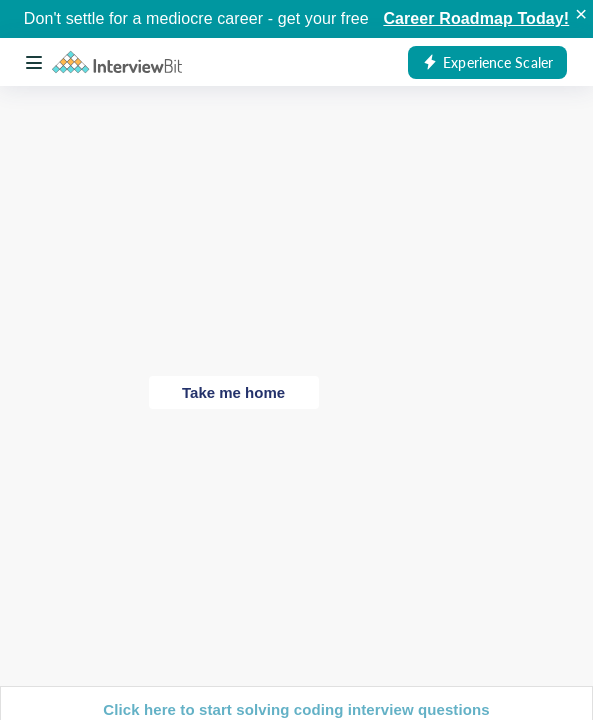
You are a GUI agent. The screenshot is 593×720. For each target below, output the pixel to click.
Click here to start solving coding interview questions (296, 709)
